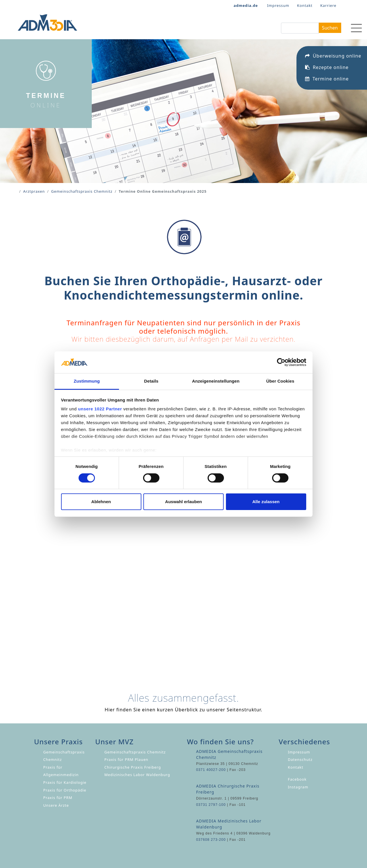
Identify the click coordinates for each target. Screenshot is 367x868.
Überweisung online (333, 61)
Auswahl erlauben (183, 502)
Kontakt (305, 5)
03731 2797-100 (211, 805)
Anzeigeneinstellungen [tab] (216, 381)
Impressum (278, 5)
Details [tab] (151, 381)
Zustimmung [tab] (87, 381)
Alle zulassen (266, 502)
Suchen (330, 28)
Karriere (328, 5)
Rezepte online (327, 72)
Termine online (327, 84)
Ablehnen (101, 502)
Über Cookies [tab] (280, 381)
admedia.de (246, 5)
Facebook (297, 779)
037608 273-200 (211, 840)
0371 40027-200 (211, 770)
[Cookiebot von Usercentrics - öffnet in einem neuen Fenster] (281, 362)
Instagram (298, 787)
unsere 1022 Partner (100, 409)
